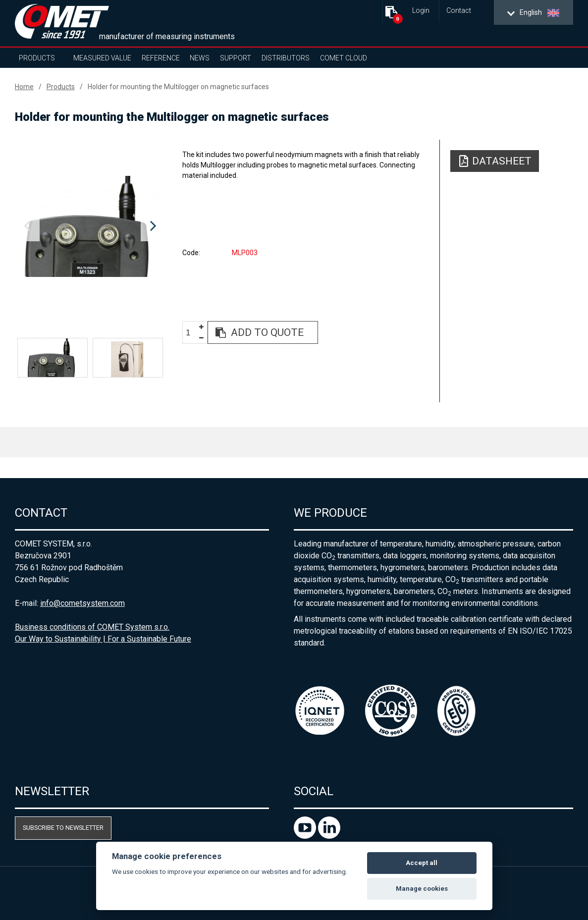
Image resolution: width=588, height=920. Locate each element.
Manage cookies (422, 889)
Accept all (422, 863)
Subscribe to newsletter (63, 828)
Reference (161, 58)
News (200, 58)
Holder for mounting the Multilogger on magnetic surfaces (178, 87)
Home (24, 87)
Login (421, 11)
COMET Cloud (344, 58)
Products (37, 58)
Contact (459, 11)
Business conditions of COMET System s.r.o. (92, 627)
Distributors (286, 58)
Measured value (102, 58)
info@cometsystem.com (82, 603)
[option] (90, 226)
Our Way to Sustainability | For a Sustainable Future (103, 639)
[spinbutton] (192, 333)
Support (236, 58)
